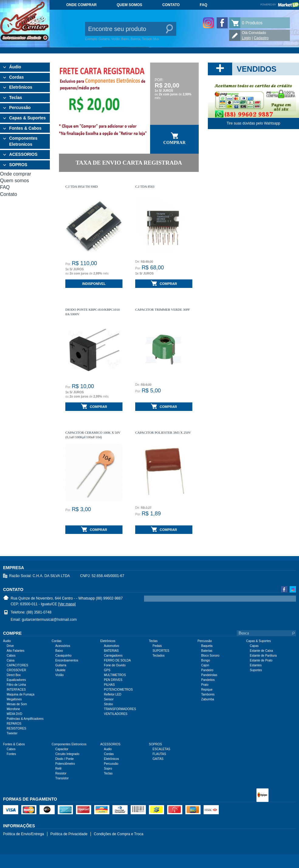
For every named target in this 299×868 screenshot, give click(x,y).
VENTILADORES (116, 714)
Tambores (208, 694)
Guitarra (61, 665)
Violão (60, 675)
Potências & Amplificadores (25, 719)
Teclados (158, 656)
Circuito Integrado (67, 754)
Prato (205, 685)
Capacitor (62, 749)
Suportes (256, 670)
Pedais (157, 646)
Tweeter (12, 733)
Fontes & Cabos (25, 128)
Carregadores (113, 656)
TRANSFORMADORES (120, 709)
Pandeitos (208, 680)
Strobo (108, 704)
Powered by (280, 5)
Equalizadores (16, 680)
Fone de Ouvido (115, 665)
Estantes (256, 665)
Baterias (207, 651)
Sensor (109, 699)
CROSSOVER (16, 670)
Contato (171, 5)
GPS (107, 670)
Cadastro (261, 38)
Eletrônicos (21, 87)
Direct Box (14, 675)
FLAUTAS (159, 754)
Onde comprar (81, 5)
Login (246, 38)
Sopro (108, 769)
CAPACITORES (17, 665)
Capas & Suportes (27, 118)
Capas (254, 646)
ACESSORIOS (23, 154)
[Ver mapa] (67, 604)
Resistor (61, 773)
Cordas (16, 77)
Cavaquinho (63, 656)
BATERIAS (111, 651)
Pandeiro (207, 670)
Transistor (62, 778)
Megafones (14, 699)
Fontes (11, 754)
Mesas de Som (17, 704)
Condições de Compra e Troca (119, 834)
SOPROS (18, 165)
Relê (58, 769)
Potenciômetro (65, 764)
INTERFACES (16, 690)
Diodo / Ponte (65, 759)
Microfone (13, 709)
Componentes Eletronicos (23, 141)
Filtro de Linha (16, 685)
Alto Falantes (15, 651)
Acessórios (63, 646)
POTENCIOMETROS (118, 690)
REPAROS (14, 724)
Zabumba (208, 699)
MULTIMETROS (115, 675)
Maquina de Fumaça (21, 694)
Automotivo (112, 646)
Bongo (206, 660)
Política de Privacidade (69, 834)
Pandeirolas (209, 675)
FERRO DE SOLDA (117, 660)
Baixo (59, 651)
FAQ (203, 5)
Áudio (15, 67)
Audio (108, 749)
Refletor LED (113, 694)
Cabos (11, 656)
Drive (10, 646)
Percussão (20, 108)
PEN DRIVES (113, 680)
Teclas (16, 97)
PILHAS (109, 685)
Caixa (11, 660)
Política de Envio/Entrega (24, 834)
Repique (207, 690)
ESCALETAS (161, 749)
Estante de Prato (261, 660)
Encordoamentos (67, 660)
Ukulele (60, 670)
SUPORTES (161, 651)
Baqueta (207, 646)
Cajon (205, 665)
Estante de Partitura (263, 656)
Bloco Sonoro (210, 656)
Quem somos (129, 5)
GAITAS (158, 759)
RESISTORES (16, 728)
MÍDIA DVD (14, 714)
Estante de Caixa (261, 651)
